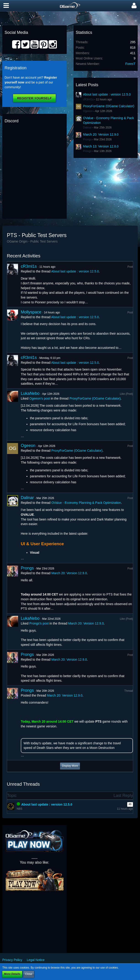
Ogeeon (88, 111)
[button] (6, 6)
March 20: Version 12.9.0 (101, 134)
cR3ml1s (88, 99)
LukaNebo (30, 393)
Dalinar (87, 128)
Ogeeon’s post (40, 398)
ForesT (130, 64)
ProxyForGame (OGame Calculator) (109, 106)
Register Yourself (34, 98)
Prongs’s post (39, 623)
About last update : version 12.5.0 (107, 94)
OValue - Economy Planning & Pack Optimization (86, 503)
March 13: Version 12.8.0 (101, 146)
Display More (70, 766)
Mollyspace (31, 312)
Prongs (87, 139)
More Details (12, 974)
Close (29, 974)
